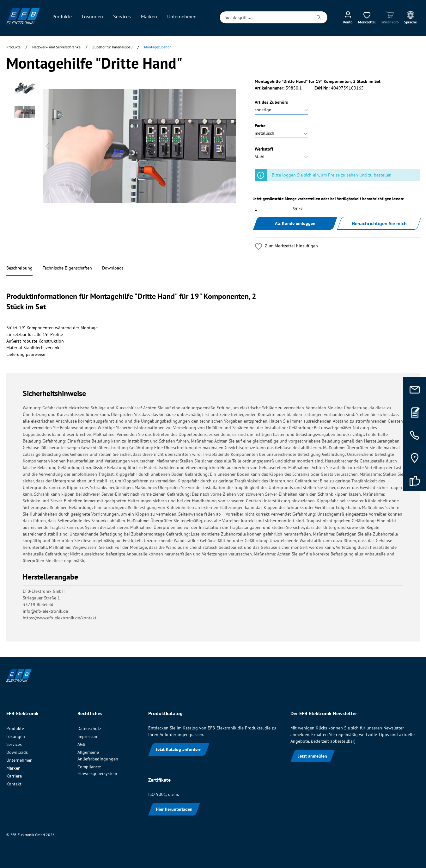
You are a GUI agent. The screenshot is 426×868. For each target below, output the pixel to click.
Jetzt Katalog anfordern (179, 749)
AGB (81, 744)
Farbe (260, 126)
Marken (13, 768)
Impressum (88, 736)
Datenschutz (89, 728)
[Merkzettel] (367, 17)
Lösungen (16, 736)
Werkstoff (264, 149)
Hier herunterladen (174, 809)
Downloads (113, 268)
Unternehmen (19, 760)
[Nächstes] (231, 146)
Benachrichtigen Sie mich (379, 223)
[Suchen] (319, 17)
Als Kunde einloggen (295, 223)
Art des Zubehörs (271, 102)
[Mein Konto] (348, 17)
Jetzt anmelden (313, 756)
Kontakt (14, 784)
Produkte (15, 728)
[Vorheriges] (47, 146)
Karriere (14, 776)
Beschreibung (19, 268)
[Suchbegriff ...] (265, 17)
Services (14, 744)
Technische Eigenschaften (67, 268)
